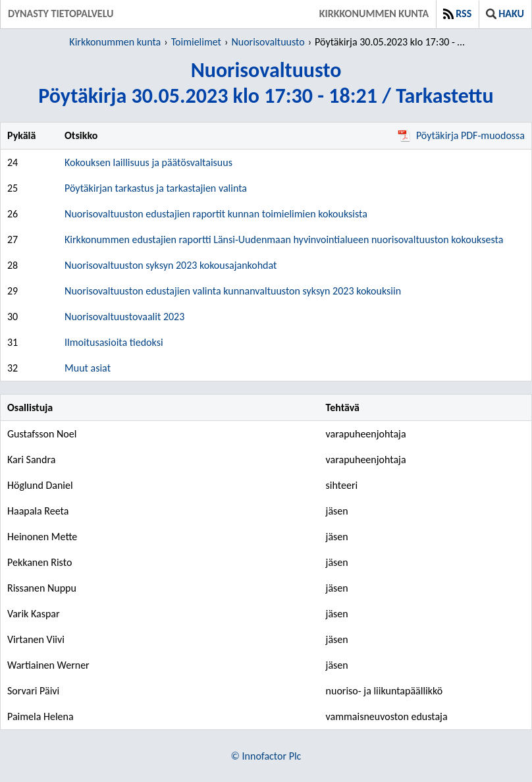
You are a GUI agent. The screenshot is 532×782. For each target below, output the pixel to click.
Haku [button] (505, 14)
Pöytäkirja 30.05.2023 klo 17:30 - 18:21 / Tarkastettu (392, 42)
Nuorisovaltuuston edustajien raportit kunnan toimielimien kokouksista (216, 214)
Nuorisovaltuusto (268, 42)
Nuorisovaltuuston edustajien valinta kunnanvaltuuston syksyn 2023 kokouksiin (233, 291)
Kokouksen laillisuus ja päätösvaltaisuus (148, 162)
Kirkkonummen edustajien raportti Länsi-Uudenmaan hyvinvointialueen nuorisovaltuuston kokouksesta (284, 239)
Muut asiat (88, 368)
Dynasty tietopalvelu (61, 14)
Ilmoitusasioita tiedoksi (114, 342)
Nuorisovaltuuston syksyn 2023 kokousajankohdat (171, 265)
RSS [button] (457, 14)
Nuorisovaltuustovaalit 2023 (124, 317)
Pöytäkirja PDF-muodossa (461, 135)
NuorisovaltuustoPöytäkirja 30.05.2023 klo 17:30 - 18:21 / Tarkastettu (266, 83)
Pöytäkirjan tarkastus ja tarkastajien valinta (156, 188)
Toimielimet (196, 42)
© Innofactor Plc (266, 756)
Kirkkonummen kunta (374, 14)
